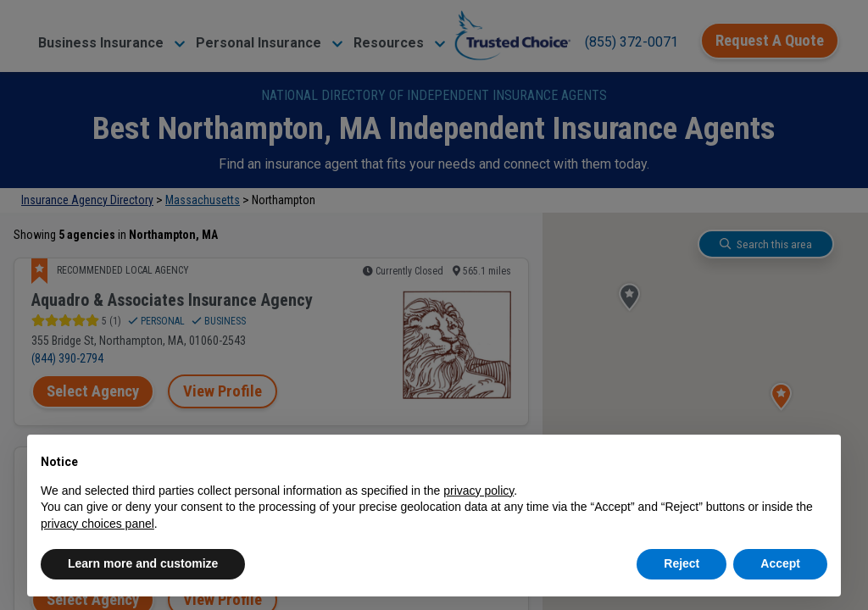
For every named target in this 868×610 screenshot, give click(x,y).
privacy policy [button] (479, 491)
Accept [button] (780, 563)
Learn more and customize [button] (143, 563)
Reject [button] (682, 563)
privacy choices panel (97, 524)
